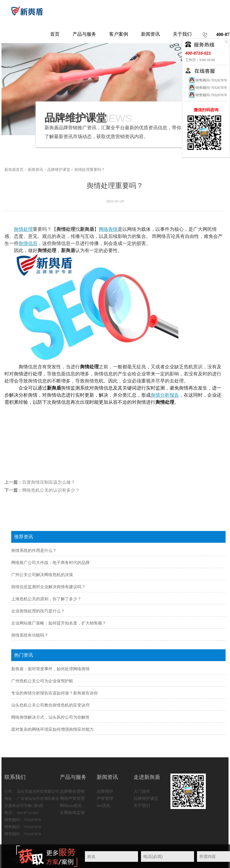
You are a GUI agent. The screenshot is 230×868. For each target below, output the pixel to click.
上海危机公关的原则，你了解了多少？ (46, 599)
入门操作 (142, 791)
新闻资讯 (35, 170)
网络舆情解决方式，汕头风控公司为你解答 (50, 717)
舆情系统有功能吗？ (30, 635)
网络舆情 (108, 229)
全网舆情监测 (72, 813)
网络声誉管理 (72, 798)
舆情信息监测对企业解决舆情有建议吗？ (48, 587)
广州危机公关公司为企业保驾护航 (42, 681)
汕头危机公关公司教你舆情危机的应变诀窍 (50, 705)
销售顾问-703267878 (207, 80)
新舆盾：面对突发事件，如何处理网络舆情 (50, 669)
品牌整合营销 (72, 791)
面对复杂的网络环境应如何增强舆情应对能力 (52, 729)
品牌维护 (105, 791)
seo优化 (104, 806)
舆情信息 (28, 243)
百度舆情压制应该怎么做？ (49, 482)
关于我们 (142, 806)
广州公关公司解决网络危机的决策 (42, 575)
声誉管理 (105, 798)
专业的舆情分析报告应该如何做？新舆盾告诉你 (55, 693)
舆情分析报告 (165, 395)
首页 (55, 34)
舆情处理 (23, 229)
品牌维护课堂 (59, 170)
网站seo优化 (71, 806)
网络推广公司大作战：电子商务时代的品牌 (50, 563)
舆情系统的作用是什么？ (34, 551)
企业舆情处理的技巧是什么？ (38, 611)
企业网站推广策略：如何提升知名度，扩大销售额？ (59, 623)
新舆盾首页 (14, 170)
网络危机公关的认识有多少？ (51, 490)
